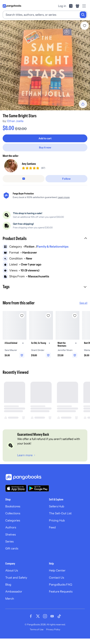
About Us (12, 570)
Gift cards (12, 548)
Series (9, 541)
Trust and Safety (16, 578)
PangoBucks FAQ (61, 584)
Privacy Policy (53, 629)
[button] (45, 239)
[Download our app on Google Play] (38, 488)
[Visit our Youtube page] (52, 616)
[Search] (83, 15)
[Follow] (66, 179)
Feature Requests (61, 591)
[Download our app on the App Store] (16, 488)
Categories (13, 520)
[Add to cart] (45, 138)
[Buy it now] (45, 147)
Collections (13, 513)
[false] (24, 179)
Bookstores (13, 506)
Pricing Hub (57, 520)
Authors (11, 527)
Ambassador (14, 591)
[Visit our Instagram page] (45, 616)
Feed (52, 527)
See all (83, 303)
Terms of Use (37, 629)
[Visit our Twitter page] (38, 616)
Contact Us (56, 578)
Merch (10, 599)
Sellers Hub (57, 506)
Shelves (11, 534)
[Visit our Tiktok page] (59, 616)
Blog (8, 584)
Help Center (57, 570)
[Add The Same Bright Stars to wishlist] (85, 26)
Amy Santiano (29, 164)
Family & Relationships (53, 246)
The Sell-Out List (60, 513)
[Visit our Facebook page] (31, 616)
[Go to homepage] (12, 6)
